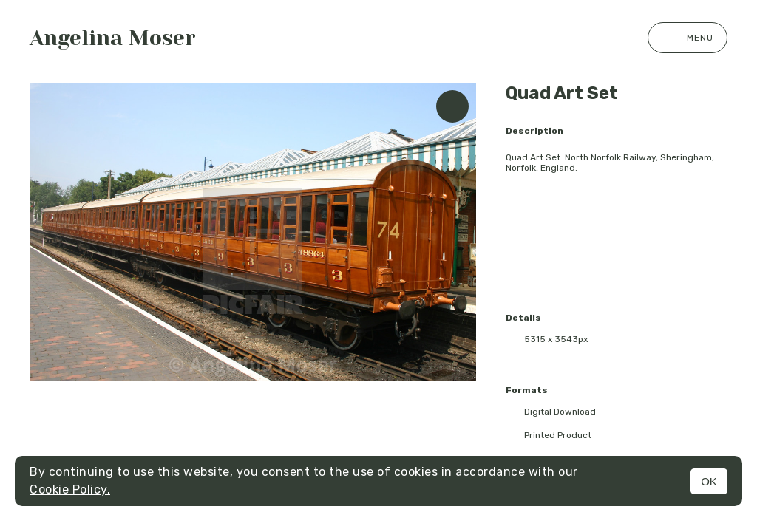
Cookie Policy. (70, 490)
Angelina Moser (113, 38)
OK (709, 481)
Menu (688, 38)
